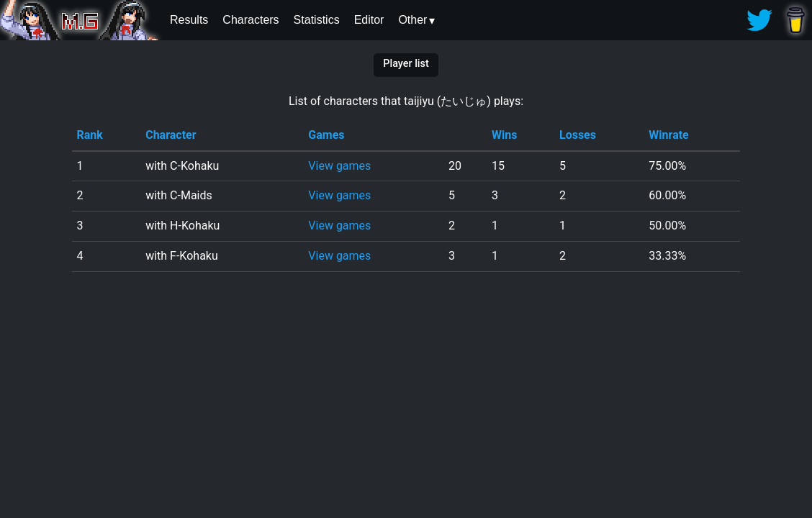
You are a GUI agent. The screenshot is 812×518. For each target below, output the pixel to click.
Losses (578, 135)
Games (326, 135)
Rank (89, 135)
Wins (504, 135)
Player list (406, 64)
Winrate (668, 135)
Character (171, 135)
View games (339, 166)
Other (412, 20)
